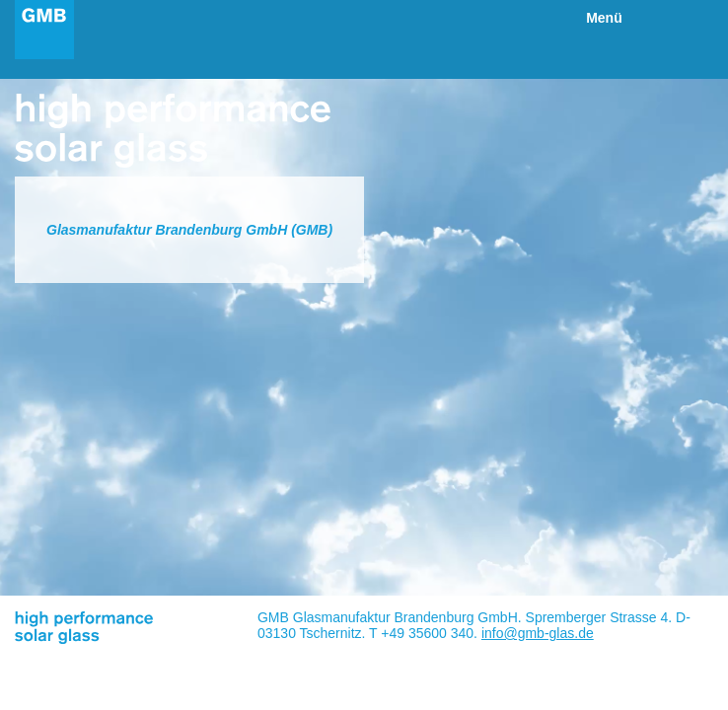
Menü (604, 18)
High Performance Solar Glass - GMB (44, 30)
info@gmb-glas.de (538, 633)
